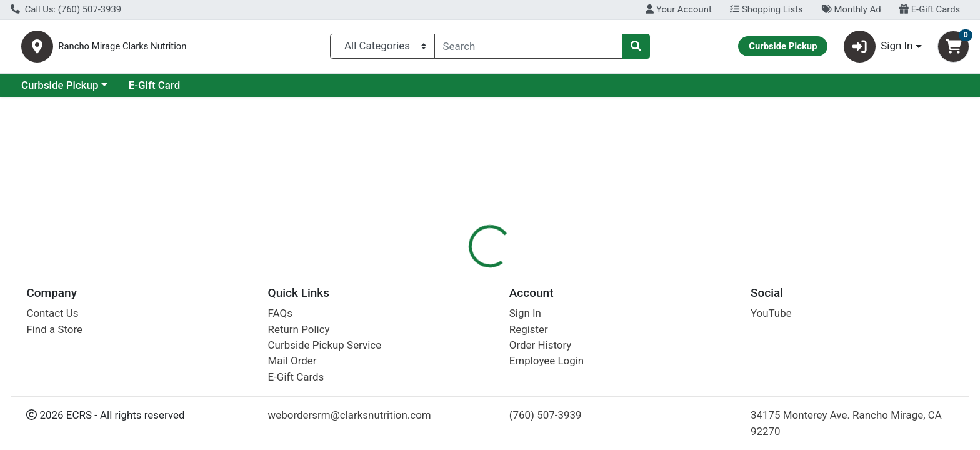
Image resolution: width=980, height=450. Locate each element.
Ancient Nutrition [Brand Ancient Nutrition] (577, 321)
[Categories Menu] (382, 49)
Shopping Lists (766, 9)
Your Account (678, 9)
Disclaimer (502, 272)
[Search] (529, 49)
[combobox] (529, 49)
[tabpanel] (694, 341)
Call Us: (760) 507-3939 (66, 9)
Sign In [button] (878, 49)
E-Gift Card (263, 90)
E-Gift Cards (930, 9)
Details (443, 272)
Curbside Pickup (168, 90)
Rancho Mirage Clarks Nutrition (190, 49)
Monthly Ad (851, 9)
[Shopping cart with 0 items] (953, 49)
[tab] (443, 271)
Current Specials (60, 90)
